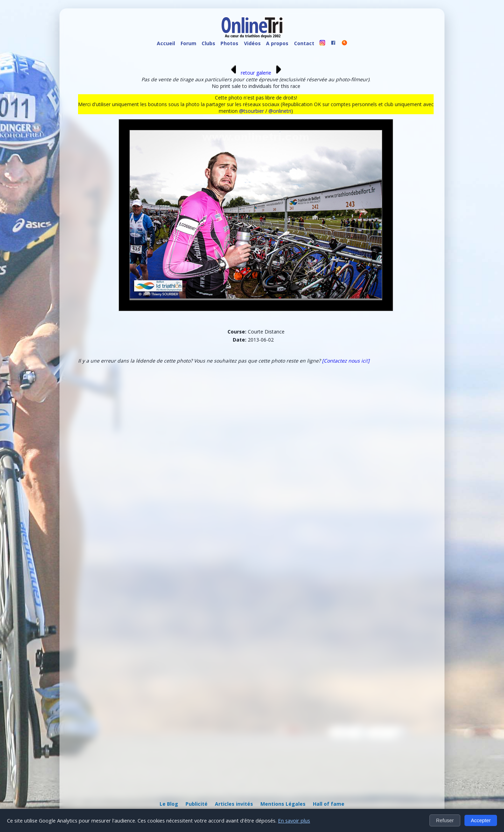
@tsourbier (251, 111)
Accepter (481, 820)
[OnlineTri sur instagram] (322, 44)
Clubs (208, 43)
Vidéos (252, 43)
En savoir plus (294, 820)
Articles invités (234, 804)
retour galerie (256, 73)
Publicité (197, 804)
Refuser (445, 820)
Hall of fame (329, 804)
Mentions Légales (283, 804)
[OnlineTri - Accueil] (252, 28)
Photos (229, 43)
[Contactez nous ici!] (346, 361)
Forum (188, 43)
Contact (304, 43)
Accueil (166, 43)
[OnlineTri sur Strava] (344, 44)
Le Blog (169, 804)
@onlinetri (280, 111)
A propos (277, 43)
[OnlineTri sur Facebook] (334, 44)
